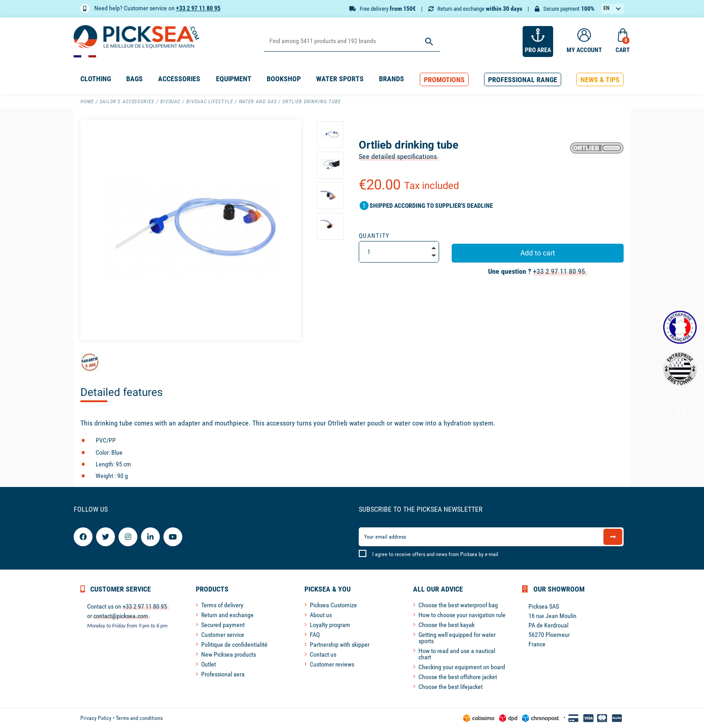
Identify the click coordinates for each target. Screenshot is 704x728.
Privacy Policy (96, 718)
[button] (444, 80)
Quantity (374, 236)
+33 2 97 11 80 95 (198, 8)
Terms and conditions (139, 718)
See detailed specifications (398, 156)
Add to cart (538, 253)
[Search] (352, 42)
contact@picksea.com (121, 616)
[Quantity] (399, 252)
